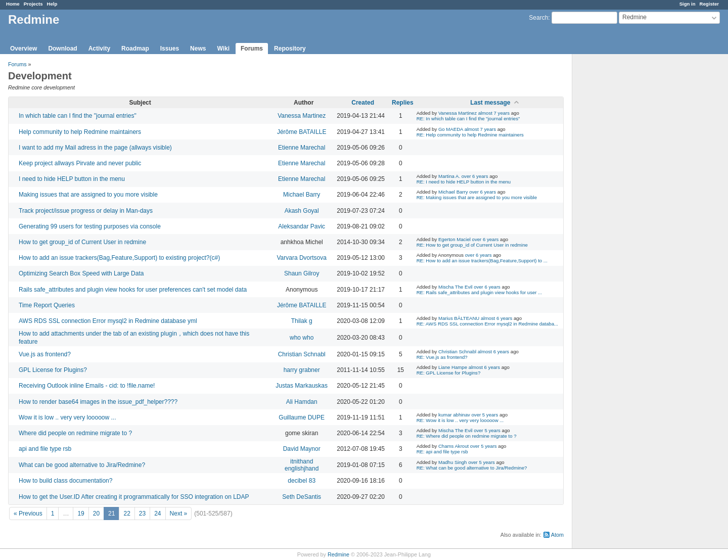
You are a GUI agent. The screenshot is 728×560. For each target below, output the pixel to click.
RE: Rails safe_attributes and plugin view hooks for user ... (480, 292)
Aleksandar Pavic (302, 226)
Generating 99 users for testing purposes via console (90, 226)
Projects (33, 4)
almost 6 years (496, 318)
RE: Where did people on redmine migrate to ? (467, 436)
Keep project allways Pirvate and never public (80, 163)
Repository (290, 49)
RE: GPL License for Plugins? (449, 373)
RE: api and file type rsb (442, 452)
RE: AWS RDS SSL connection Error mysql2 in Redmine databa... (487, 324)
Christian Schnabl (302, 354)
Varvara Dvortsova (301, 258)
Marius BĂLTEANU (459, 318)
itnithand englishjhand (302, 465)
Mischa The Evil (456, 287)
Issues (170, 49)
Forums (252, 49)
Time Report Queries (47, 305)
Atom (557, 535)
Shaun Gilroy (302, 273)
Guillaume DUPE (302, 417)
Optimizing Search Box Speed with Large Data (81, 273)
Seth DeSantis (302, 497)
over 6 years (475, 176)
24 (157, 514)
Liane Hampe (453, 367)
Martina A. (449, 176)
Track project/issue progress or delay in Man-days (86, 211)
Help (52, 4)
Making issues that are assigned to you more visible (88, 195)
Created (363, 103)
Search (538, 18)
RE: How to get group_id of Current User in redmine (472, 245)
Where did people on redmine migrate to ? (75, 433)
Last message (490, 103)
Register (709, 4)
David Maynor (302, 449)
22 (127, 514)
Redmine (338, 554)
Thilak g (302, 321)
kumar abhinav (454, 415)
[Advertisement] (623, 213)
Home (13, 4)
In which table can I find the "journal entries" (78, 116)
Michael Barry (302, 195)
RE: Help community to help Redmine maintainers (470, 135)
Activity (99, 49)
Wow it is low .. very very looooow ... (67, 417)
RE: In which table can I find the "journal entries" (468, 119)
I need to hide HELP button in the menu (72, 179)
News (198, 49)
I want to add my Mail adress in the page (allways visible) (95, 148)
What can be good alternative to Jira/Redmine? (82, 465)
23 (142, 514)
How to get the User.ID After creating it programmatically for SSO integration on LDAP (134, 497)
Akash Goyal (302, 211)
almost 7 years (494, 113)
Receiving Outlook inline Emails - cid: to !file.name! (87, 386)
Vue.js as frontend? (45, 354)
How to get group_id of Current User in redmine (82, 242)
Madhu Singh (453, 462)
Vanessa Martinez (302, 116)
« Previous (28, 514)
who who (302, 338)
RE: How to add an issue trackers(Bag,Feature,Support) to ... (482, 261)
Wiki (223, 49)
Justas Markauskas (302, 386)
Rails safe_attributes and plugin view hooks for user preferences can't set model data (133, 290)
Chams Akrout (453, 446)
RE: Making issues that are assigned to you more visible (477, 197)
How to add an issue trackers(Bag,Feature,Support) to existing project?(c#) (119, 258)
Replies (403, 103)
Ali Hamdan (302, 402)
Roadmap (135, 49)
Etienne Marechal (302, 148)
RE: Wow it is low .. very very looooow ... (460, 420)
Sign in (688, 4)
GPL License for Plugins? (53, 370)
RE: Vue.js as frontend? (442, 357)
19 (81, 514)
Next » (179, 514)
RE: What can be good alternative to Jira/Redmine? (472, 468)
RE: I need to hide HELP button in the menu (464, 182)
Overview (24, 49)
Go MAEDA (451, 129)
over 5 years (485, 415)
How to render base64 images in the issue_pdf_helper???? (98, 402)
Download (62, 49)
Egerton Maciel (454, 239)
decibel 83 (302, 481)
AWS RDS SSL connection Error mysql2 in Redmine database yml (108, 321)
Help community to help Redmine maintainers (80, 132)
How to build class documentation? (65, 481)
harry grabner (302, 370)
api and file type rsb (45, 449)
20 (96, 514)
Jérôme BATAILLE (302, 132)
